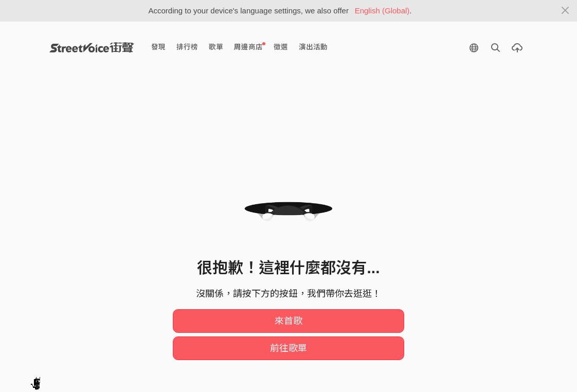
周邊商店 (250, 47)
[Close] (565, 11)
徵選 (281, 47)
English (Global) (382, 11)
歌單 (216, 47)
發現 (158, 47)
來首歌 (288, 321)
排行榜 (187, 47)
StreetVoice (92, 47)
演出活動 (313, 47)
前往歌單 (288, 348)
